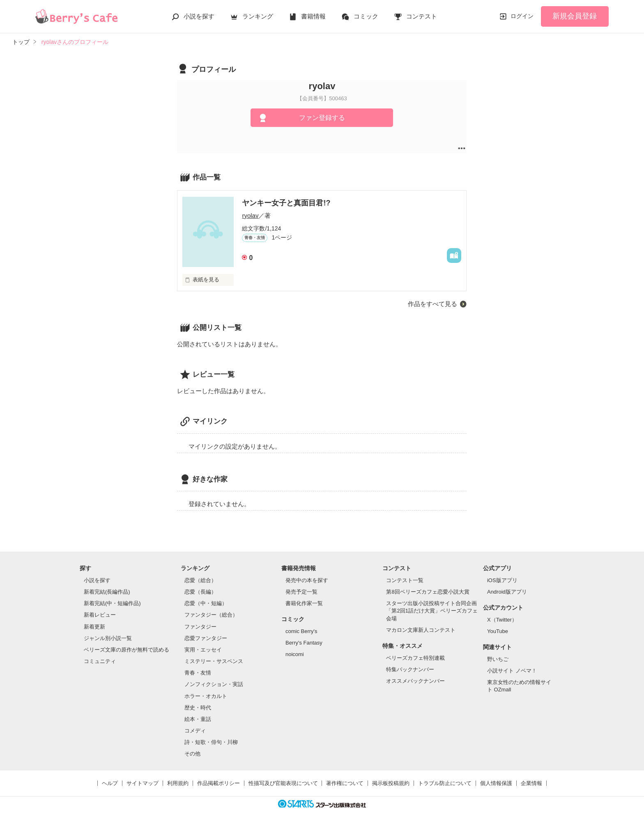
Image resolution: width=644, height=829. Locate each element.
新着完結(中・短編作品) (112, 603)
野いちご (498, 659)
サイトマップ (143, 783)
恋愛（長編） (200, 592)
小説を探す (199, 16)
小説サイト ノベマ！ (512, 671)
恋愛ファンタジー (206, 638)
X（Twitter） (502, 620)
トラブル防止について (445, 783)
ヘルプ (110, 783)
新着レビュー (100, 615)
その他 (192, 754)
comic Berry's (301, 631)
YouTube (498, 631)
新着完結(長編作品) (107, 592)
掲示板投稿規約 (391, 783)
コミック (366, 16)
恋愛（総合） (200, 580)
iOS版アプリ (502, 580)
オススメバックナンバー (415, 681)
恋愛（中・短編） (206, 603)
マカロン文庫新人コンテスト (421, 630)
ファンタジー (200, 627)
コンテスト (422, 16)
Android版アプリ (507, 592)
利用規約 (178, 783)
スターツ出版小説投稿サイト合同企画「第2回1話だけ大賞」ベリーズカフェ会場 (432, 611)
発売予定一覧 (301, 592)
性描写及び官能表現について (283, 783)
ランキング (258, 16)
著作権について (345, 783)
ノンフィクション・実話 (214, 684)
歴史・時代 (198, 708)
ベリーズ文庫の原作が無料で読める (126, 650)
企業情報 (531, 783)
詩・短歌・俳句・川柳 (211, 742)
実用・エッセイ (203, 650)
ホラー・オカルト (206, 696)
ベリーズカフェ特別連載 (415, 658)
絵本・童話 (198, 719)
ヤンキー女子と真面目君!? (286, 203)
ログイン (522, 16)
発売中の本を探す (307, 580)
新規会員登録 (575, 16)
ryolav (250, 215)
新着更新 (94, 627)
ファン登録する (322, 118)
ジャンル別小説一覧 (108, 638)
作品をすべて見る (432, 304)
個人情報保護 (496, 783)
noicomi (295, 654)
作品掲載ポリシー (218, 783)
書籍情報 (313, 16)
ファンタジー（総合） (211, 615)
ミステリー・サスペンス (214, 661)
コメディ (195, 731)
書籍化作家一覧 (304, 603)
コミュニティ (100, 661)
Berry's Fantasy (304, 643)
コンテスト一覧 (405, 580)
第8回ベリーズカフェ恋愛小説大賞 (428, 592)
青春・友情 (198, 673)
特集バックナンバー (410, 669)
